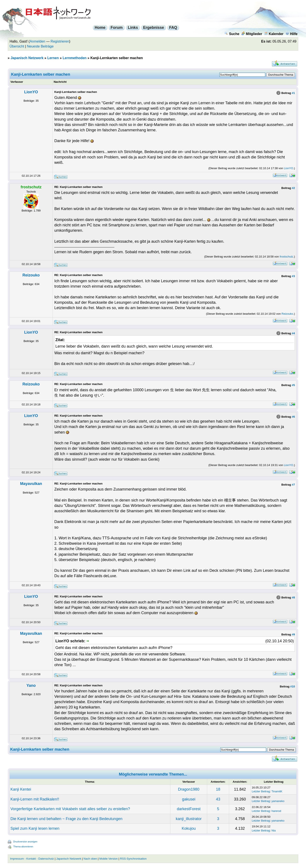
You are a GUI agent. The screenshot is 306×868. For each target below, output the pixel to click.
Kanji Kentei (21, 789)
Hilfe (292, 34)
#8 (293, 597)
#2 (293, 188)
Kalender (274, 34)
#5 (293, 385)
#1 (293, 93)
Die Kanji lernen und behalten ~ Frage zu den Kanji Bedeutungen (67, 819)
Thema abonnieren (23, 847)
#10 (293, 686)
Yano (31, 686)
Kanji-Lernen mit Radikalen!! (35, 799)
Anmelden (37, 41)
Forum (117, 28)
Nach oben (90, 859)
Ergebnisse (154, 28)
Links (133, 28)
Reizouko (31, 275)
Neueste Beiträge (40, 46)
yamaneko (278, 801)
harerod (276, 811)
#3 (293, 276)
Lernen (53, 58)
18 (218, 789)
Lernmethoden (75, 58)
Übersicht (17, 46)
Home (100, 28)
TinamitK (277, 791)
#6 (293, 417)
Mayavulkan (31, 484)
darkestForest (189, 809)
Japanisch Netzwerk (27, 58)
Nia (274, 830)
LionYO (31, 92)
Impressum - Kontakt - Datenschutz (32, 859)
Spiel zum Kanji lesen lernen (35, 828)
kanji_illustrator (189, 819)
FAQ (173, 28)
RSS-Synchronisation (133, 859)
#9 (293, 634)
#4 (293, 333)
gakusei (189, 799)
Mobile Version (108, 859)
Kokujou (189, 828)
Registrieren (60, 41)
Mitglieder (252, 34)
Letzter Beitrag (261, 791)
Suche (232, 34)
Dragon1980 (189, 789)
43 (218, 799)
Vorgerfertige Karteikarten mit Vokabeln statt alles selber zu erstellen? (70, 809)
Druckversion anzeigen (25, 842)
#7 (293, 485)
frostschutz (287, 257)
